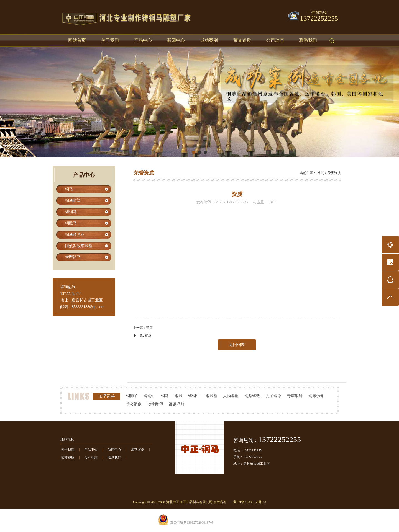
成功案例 (209, 40)
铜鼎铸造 (252, 396)
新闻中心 (176, 40)
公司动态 (275, 40)
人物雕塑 (231, 396)
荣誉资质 (242, 40)
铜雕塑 (211, 396)
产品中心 (143, 40)
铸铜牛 (194, 396)
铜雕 (178, 396)
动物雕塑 (155, 404)
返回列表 (237, 345)
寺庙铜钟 (295, 396)
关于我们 (110, 40)
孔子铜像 (273, 396)
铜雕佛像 (316, 396)
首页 (321, 173)
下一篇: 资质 (142, 335)
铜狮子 (132, 396)
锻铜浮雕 (177, 404)
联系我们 (308, 40)
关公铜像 (134, 404)
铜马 (165, 396)
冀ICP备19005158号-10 (250, 502)
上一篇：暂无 (143, 328)
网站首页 (77, 40)
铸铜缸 (149, 396)
